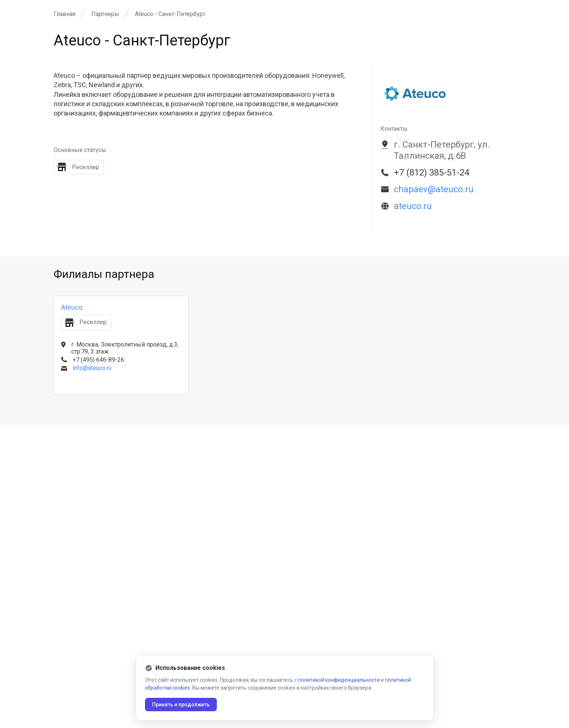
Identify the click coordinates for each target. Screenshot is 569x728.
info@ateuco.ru (92, 368)
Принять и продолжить (182, 705)
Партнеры (105, 14)
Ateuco (72, 307)
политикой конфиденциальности (339, 680)
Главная (65, 14)
